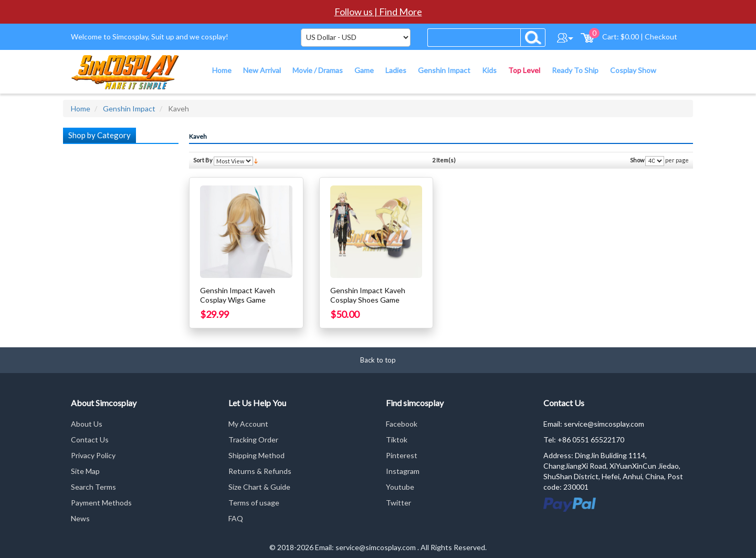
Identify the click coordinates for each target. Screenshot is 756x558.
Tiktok (397, 440)
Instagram (403, 471)
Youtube (400, 487)
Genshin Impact (129, 109)
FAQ (236, 518)
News (80, 518)
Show (637, 160)
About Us (87, 424)
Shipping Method (256, 455)
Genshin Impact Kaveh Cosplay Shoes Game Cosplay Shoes (368, 300)
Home (81, 109)
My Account (248, 424)
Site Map (85, 471)
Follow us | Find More (378, 12)
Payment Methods (101, 503)
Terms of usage (254, 503)
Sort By (203, 160)
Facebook (402, 424)
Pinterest (402, 455)
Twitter (398, 503)
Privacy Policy (93, 455)
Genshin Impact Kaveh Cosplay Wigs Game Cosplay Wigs (238, 300)
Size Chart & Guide (259, 487)
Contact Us (90, 440)
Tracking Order (253, 440)
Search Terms (93, 487)
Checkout (661, 37)
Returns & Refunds (260, 471)
